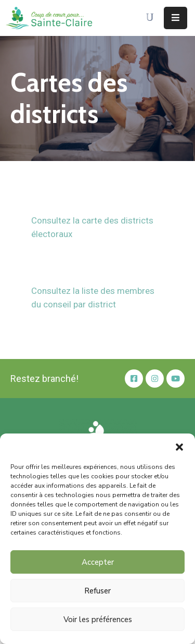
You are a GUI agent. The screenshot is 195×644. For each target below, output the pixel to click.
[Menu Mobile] (175, 18)
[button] (179, 447)
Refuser (97, 591)
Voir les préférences (98, 620)
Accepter (98, 562)
